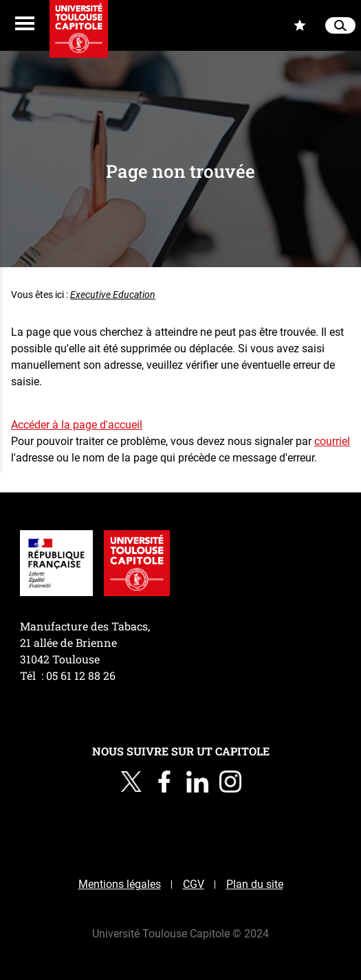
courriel (332, 441)
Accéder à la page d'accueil (77, 425)
